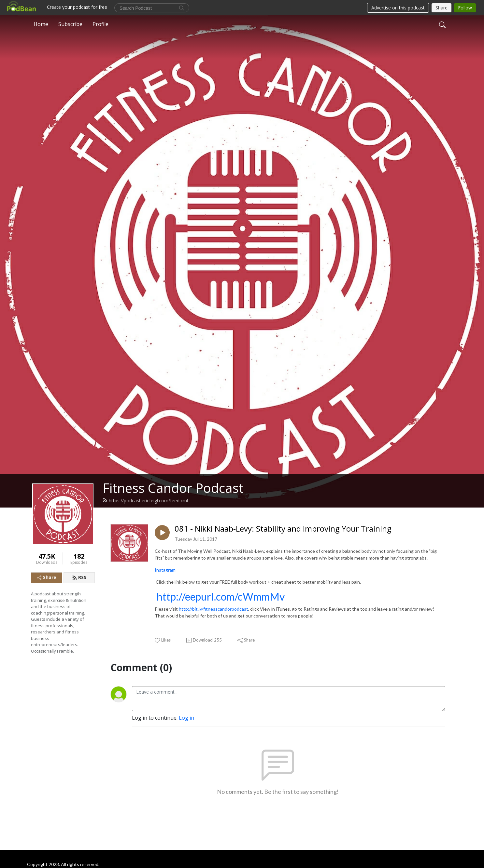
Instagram (165, 570)
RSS (79, 577)
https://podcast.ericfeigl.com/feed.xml (145, 501)
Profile (100, 24)
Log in (186, 718)
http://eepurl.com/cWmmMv (221, 597)
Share (47, 577)
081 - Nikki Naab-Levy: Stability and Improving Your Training (283, 529)
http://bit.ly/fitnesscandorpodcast (214, 609)
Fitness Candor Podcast (173, 488)
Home (41, 24)
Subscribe (70, 24)
